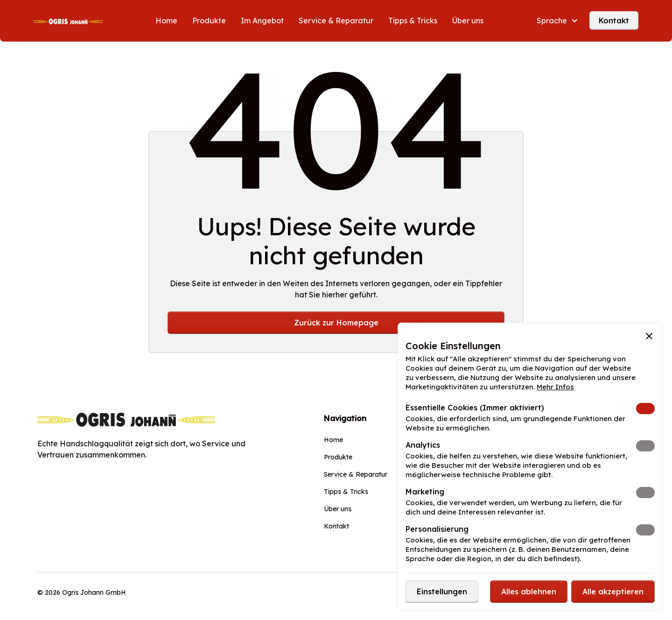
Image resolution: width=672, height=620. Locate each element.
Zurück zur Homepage (336, 323)
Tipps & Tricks (413, 21)
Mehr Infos (555, 387)
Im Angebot (262, 21)
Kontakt (614, 21)
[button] (557, 21)
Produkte (209, 21)
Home (166, 21)
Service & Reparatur (336, 21)
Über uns (468, 21)
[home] (68, 21)
